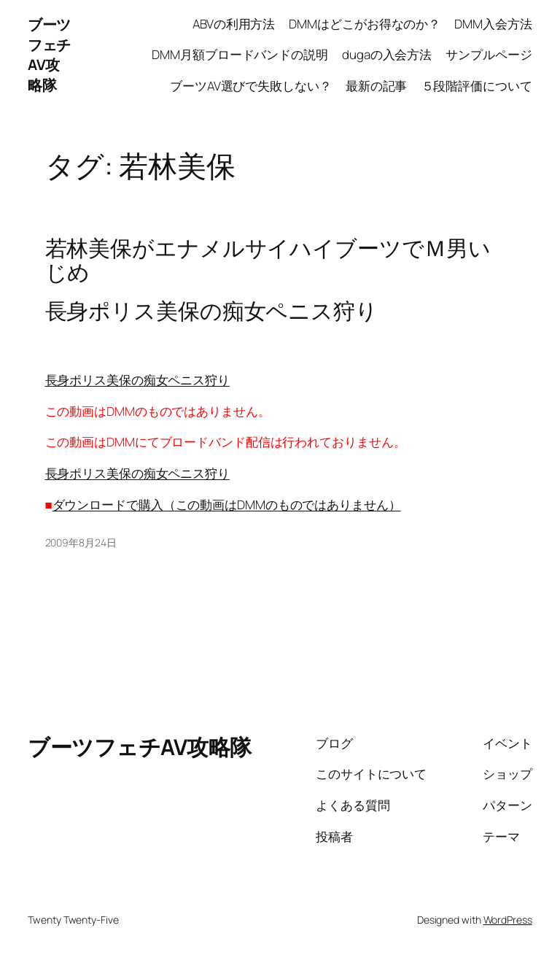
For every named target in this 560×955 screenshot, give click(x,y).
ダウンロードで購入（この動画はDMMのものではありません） (227, 504)
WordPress (508, 920)
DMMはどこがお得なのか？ (365, 24)
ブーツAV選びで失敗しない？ (251, 86)
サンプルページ (489, 54)
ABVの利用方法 (234, 24)
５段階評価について (477, 86)
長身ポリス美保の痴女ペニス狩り (138, 380)
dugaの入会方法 (387, 54)
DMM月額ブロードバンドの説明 (240, 54)
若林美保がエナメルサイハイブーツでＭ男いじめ (268, 260)
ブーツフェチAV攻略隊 (49, 55)
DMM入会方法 (493, 24)
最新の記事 (377, 86)
